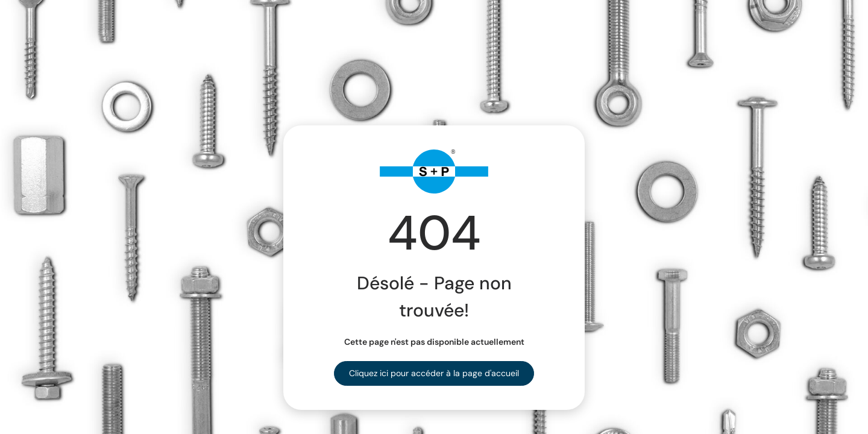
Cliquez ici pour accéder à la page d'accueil (434, 373)
